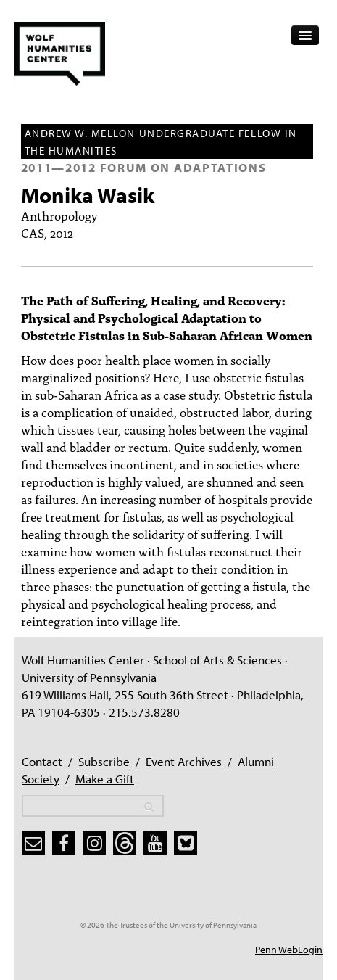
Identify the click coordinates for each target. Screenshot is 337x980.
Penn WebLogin (289, 950)
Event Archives (184, 761)
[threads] (125, 843)
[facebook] (64, 843)
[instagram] (94, 843)
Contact (42, 761)
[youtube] (155, 843)
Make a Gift (105, 779)
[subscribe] (33, 843)
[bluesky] (186, 843)
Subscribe (104, 761)
